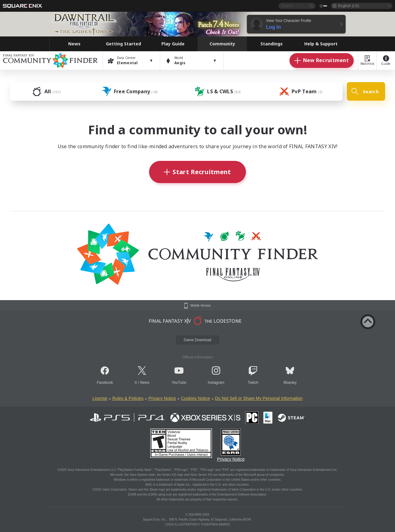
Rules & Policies (128, 398)
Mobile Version (201, 306)
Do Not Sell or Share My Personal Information (259, 398)
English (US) (349, 6)
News (145, 383)
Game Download (197, 340)
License (100, 398)
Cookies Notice (195, 398)
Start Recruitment (197, 172)
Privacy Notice (162, 398)
